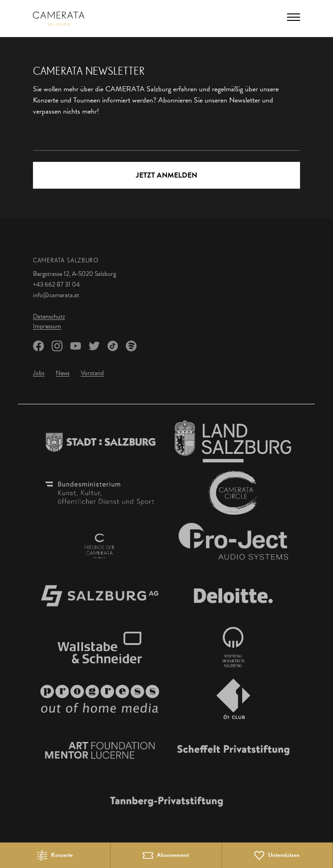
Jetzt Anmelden (166, 175)
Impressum (47, 326)
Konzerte (62, 855)
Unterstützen (284, 855)
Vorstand (92, 373)
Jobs (39, 373)
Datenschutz (49, 316)
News (63, 373)
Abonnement (173, 855)
